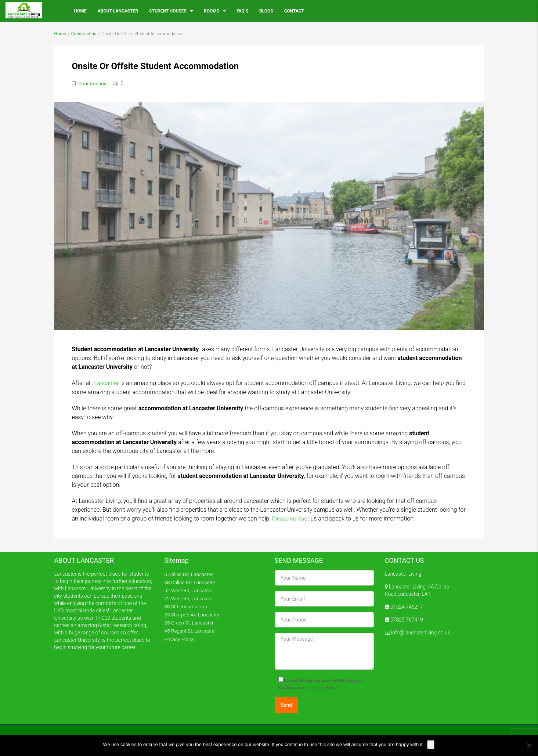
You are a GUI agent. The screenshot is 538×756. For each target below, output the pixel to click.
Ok (431, 744)
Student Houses (168, 11)
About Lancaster (118, 11)
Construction (84, 34)
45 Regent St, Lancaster (191, 630)
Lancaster (107, 383)
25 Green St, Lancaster (190, 622)
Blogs (266, 11)
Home (80, 11)
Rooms (212, 11)
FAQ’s (242, 11)
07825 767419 (406, 619)
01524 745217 (406, 606)
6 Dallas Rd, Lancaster (189, 573)
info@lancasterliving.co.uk (420, 632)
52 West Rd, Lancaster (190, 590)
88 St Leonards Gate (187, 606)
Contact (294, 11)
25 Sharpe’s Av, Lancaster (193, 614)
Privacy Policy (180, 638)
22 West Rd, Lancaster (190, 598)
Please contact (291, 518)
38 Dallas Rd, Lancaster (191, 582)
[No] (529, 745)
